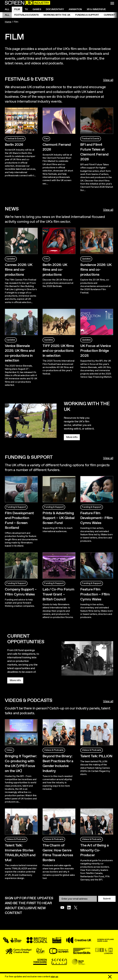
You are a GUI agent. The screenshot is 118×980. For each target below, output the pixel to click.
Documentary (55, 9)
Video (9, 750)
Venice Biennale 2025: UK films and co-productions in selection (20, 353)
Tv (26, 9)
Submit (107, 899)
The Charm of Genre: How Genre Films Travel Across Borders (58, 853)
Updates (11, 259)
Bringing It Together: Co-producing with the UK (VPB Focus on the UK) (21, 764)
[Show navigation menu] (112, 3)
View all (108, 80)
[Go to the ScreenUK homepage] (27, 3)
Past (46, 139)
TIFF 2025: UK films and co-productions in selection (58, 351)
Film (17, 9)
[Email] (78, 899)
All (7, 9)
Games (37, 9)
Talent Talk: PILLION (96, 756)
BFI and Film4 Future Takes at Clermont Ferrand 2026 (94, 152)
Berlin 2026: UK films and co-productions (55, 270)
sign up (54, 977)
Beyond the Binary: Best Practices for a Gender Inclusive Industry (58, 764)
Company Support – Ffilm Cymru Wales (21, 592)
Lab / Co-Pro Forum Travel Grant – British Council (58, 594)
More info (72, 437)
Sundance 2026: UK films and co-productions (96, 270)
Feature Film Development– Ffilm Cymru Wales (96, 518)
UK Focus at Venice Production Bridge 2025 (96, 351)
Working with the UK (57, 15)
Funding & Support (87, 15)
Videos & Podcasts (54, 750)
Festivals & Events (26, 15)
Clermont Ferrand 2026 (57, 147)
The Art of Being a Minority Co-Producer (94, 850)
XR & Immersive (96, 9)
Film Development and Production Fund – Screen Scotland (19, 521)
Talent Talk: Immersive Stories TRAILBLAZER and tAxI (20, 853)
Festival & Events (15, 139)
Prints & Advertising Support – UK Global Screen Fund (58, 518)
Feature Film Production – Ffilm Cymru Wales (95, 594)
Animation (75, 9)
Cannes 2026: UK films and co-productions (18, 270)
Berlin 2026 (14, 145)
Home (8, 22)
